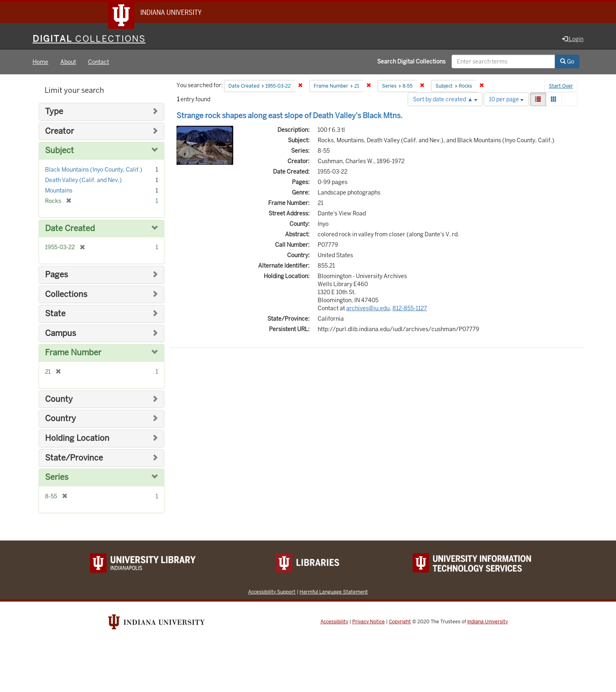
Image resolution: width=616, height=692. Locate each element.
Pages (56, 275)
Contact (99, 62)
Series (57, 477)
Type (54, 112)
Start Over (561, 86)
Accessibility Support (272, 592)
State (55, 314)
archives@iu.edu (368, 308)
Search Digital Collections (411, 61)
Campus (61, 333)
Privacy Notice (369, 622)
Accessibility (334, 622)
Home (40, 62)
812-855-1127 (410, 308)
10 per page (506, 99)
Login (573, 39)
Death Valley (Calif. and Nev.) (83, 180)
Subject (60, 150)
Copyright (400, 622)
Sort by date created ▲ (445, 99)
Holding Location (77, 438)
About (68, 62)
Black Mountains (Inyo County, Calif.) (94, 170)
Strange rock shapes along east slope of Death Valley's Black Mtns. (290, 116)
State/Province (74, 458)
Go (567, 61)
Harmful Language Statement (334, 592)
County (59, 399)
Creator (60, 131)
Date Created (70, 228)
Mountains (59, 190)
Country (61, 419)
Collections (66, 294)
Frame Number (73, 353)
